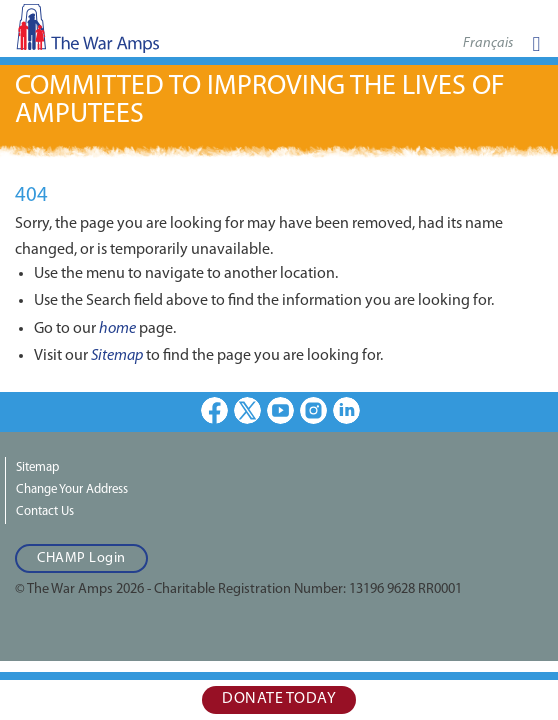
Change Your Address (72, 489)
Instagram (313, 410)
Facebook (214, 410)
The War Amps (120, 34)
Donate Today (279, 699)
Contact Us (45, 511)
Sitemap (117, 356)
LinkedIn (346, 410)
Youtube (280, 410)
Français (488, 43)
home (117, 329)
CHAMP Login (81, 558)
